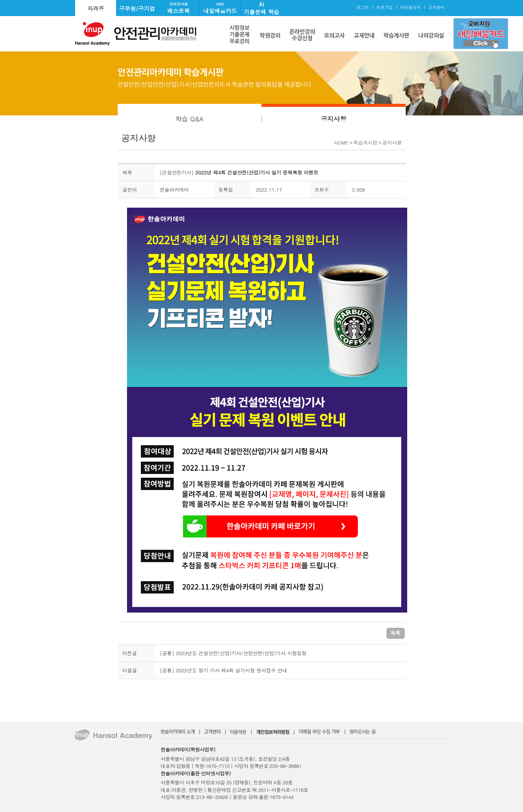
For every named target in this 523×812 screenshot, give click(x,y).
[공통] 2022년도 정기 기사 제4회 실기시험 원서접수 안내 (224, 670)
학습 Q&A (189, 119)
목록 (396, 633)
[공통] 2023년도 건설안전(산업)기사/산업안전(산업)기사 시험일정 (233, 653)
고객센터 (436, 7)
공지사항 (334, 119)
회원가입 (384, 7)
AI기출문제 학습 (261, 8)
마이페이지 (410, 7)
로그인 (363, 7)
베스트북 (179, 8)
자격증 (96, 8)
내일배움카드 (220, 8)
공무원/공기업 (137, 8)
